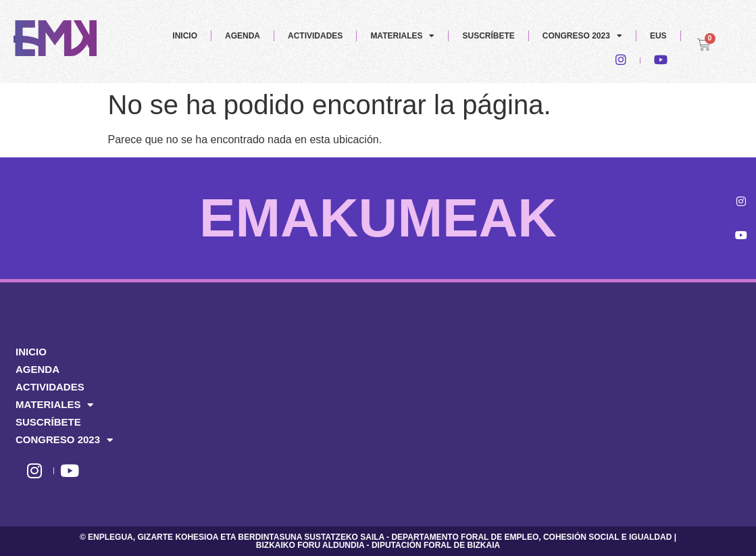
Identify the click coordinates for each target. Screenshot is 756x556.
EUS (658, 36)
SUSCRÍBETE (488, 36)
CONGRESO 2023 (582, 36)
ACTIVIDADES (315, 36)
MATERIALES (402, 36)
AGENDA (243, 36)
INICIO (185, 36)
